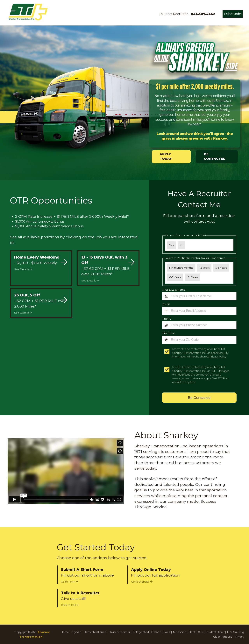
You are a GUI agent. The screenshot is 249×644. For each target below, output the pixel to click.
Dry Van (76, 632)
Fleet (192, 632)
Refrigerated (141, 632)
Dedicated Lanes (95, 632)
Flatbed (156, 632)
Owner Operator (119, 632)
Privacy (239, 637)
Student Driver (215, 632)
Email (166, 304)
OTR (201, 632)
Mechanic (180, 632)
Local (167, 632)
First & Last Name (174, 290)
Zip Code (169, 333)
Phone (167, 319)
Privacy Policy (218, 357)
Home (65, 632)
